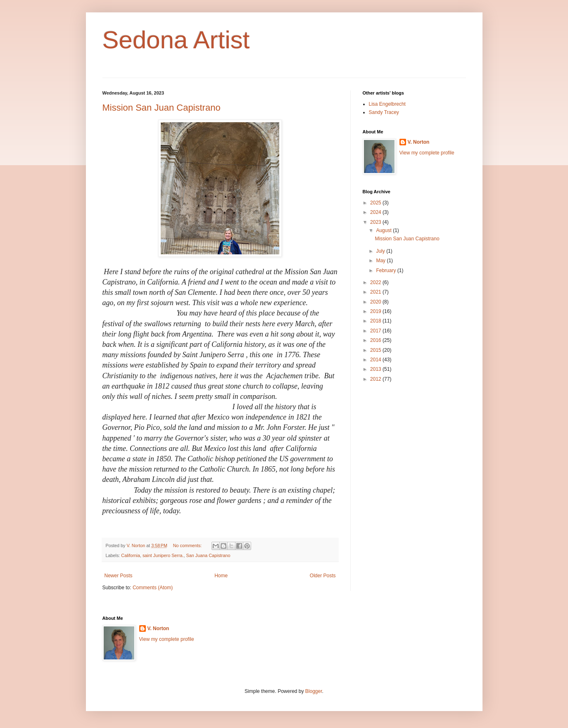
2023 (376, 222)
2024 (376, 212)
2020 (376, 302)
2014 (376, 360)
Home (221, 576)
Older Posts (323, 576)
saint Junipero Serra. (163, 555)
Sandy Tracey (384, 112)
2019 (376, 311)
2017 (376, 331)
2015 (376, 350)
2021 (376, 292)
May (381, 261)
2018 (376, 321)
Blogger (314, 691)
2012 (376, 379)
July (381, 251)
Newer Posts (119, 576)
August (384, 230)
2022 (376, 282)
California (131, 555)
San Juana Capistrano (208, 555)
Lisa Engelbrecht (387, 104)
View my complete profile (427, 153)
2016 (376, 340)
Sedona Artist (176, 40)
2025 (376, 203)
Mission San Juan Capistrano (162, 108)
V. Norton (419, 142)
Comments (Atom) (153, 588)
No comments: (188, 545)
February (386, 270)
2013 (376, 369)
